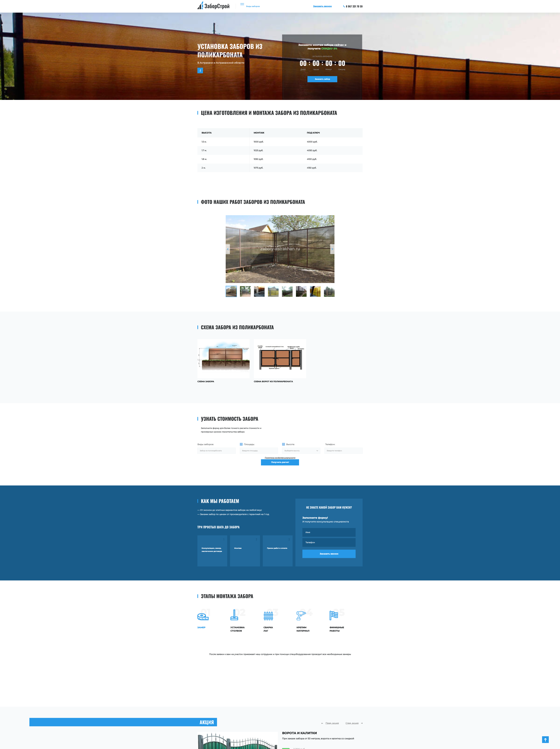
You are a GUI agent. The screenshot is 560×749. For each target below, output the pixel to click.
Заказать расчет (302, 741)
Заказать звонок (329, 556)
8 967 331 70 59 (353, 6)
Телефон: (330, 443)
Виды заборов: (206, 443)
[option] (280, 249)
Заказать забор (322, 80)
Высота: (290, 443)
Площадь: (249, 443)
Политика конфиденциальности (280, 459)
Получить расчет (280, 467)
